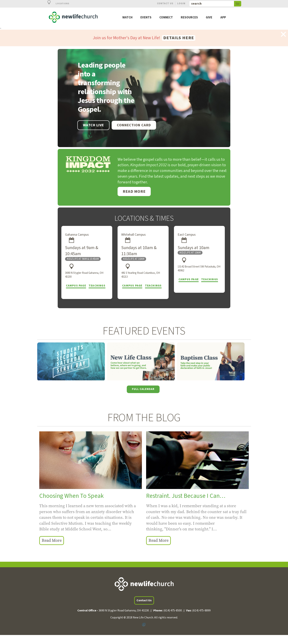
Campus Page (76, 286)
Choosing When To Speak (71, 496)
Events (146, 18)
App (223, 18)
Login (181, 3)
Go (238, 4)
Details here (179, 38)
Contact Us (165, 3)
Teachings (97, 286)
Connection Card (134, 125)
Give (209, 18)
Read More (134, 191)
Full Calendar (143, 389)
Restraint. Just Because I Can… (186, 496)
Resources (189, 18)
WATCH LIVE (93, 125)
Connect (166, 18)
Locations (56, 4)
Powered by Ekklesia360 (144, 624)
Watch (127, 18)
